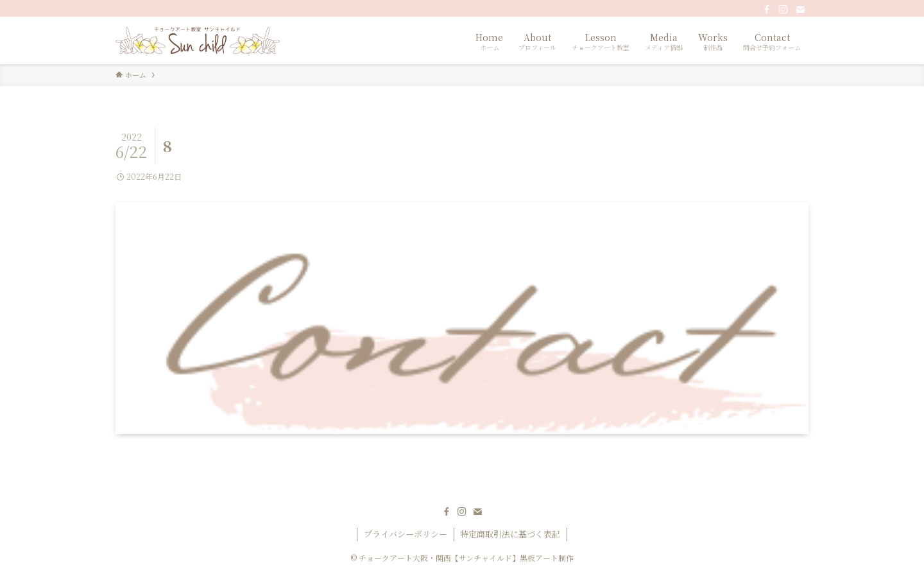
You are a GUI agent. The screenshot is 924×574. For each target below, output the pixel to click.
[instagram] (783, 10)
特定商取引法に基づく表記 (510, 534)
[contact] (800, 10)
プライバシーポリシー (406, 534)
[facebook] (767, 10)
